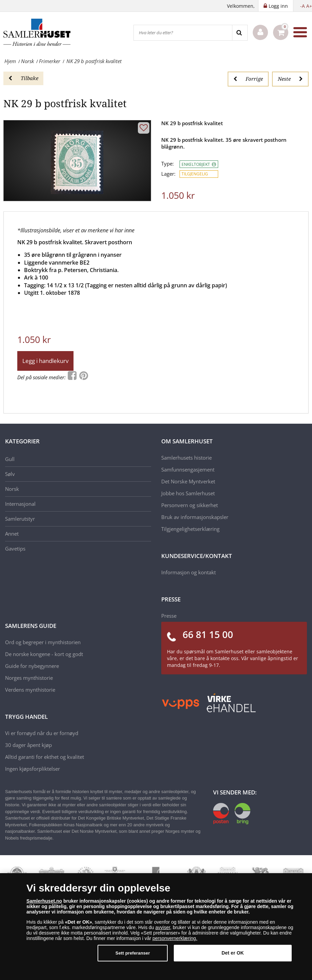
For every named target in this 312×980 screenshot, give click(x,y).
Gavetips (15, 549)
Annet (12, 534)
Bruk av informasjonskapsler (195, 517)
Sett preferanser (133, 953)
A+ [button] (309, 6)
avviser (163, 928)
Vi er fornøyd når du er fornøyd (42, 733)
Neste (290, 79)
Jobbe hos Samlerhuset (188, 493)
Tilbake (23, 78)
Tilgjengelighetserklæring (190, 529)
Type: (168, 164)
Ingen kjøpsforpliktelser (33, 769)
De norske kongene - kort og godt (44, 654)
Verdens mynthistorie (30, 690)
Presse (169, 616)
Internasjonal (20, 504)
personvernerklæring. (175, 939)
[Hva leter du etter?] (183, 33)
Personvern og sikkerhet (190, 505)
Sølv (10, 474)
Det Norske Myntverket (188, 481)
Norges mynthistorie (29, 678)
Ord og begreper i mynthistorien (43, 642)
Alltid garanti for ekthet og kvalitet (45, 757)
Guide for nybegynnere (32, 666)
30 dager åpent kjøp (28, 745)
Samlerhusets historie (186, 458)
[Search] (240, 33)
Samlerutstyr (20, 519)
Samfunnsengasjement (188, 469)
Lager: (168, 174)
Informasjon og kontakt (189, 572)
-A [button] (303, 6)
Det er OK (233, 953)
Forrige (248, 79)
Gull (10, 459)
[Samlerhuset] (37, 32)
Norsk (12, 489)
